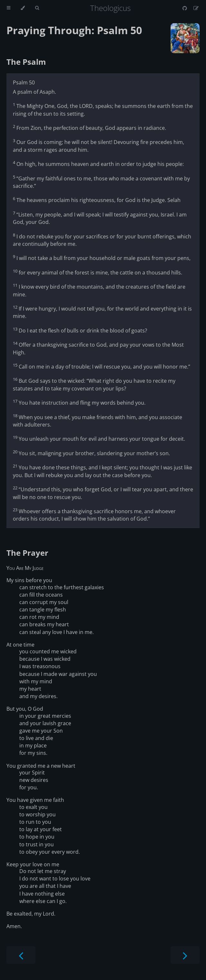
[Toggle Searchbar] (37, 8)
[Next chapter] (185, 955)
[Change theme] (23, 8)
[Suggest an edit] (196, 8)
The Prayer (27, 553)
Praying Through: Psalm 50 (74, 30)
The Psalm (26, 62)
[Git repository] (185, 8)
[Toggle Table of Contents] (9, 8)
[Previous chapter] (21, 955)
